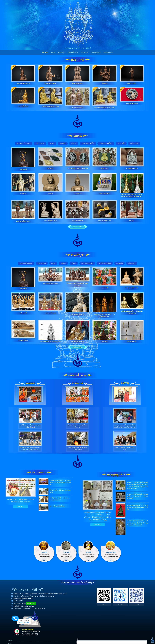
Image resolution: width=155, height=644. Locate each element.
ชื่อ (121, 592)
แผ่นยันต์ (63, 263)
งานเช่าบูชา (62, 52)
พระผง (53, 263)
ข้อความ (122, 611)
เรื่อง (121, 586)
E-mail (122, 605)
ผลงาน (53, 52)
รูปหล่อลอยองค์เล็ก (87, 263)
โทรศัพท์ (122, 599)
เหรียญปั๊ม (119, 263)
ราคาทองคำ (109, 607)
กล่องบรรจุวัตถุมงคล (26, 263)
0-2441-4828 (16, 601)
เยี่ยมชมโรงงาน (73, 52)
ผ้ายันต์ (74, 263)
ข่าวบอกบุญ (84, 52)
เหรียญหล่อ (132, 263)
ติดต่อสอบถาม (108, 52)
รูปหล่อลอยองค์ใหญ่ (105, 263)
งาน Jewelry (42, 263)
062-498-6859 (26, 601)
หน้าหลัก (45, 52)
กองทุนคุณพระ (96, 52)
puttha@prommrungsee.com (21, 609)
